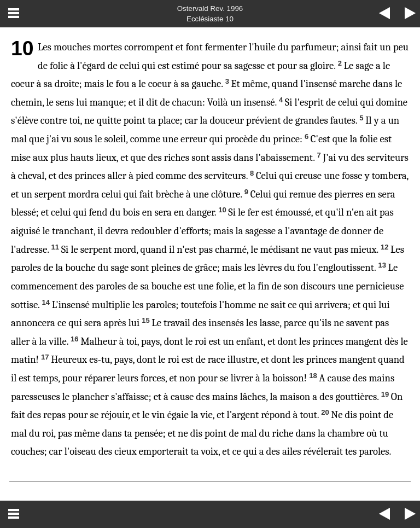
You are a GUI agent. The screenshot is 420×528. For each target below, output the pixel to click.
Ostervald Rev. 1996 (210, 8)
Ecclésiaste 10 (210, 19)
